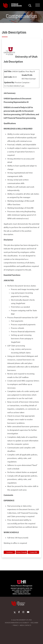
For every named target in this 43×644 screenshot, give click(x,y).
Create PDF (33, 552)
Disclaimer (34, 623)
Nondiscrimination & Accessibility (17, 623)
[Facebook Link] (19, 612)
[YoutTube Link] (28, 612)
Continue (9, 552)
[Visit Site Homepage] (22, 582)
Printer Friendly (21, 552)
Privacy (16, 625)
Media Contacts (25, 625)
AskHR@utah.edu (24, 594)
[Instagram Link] (23, 612)
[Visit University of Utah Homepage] (5, 6)
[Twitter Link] (15, 612)
